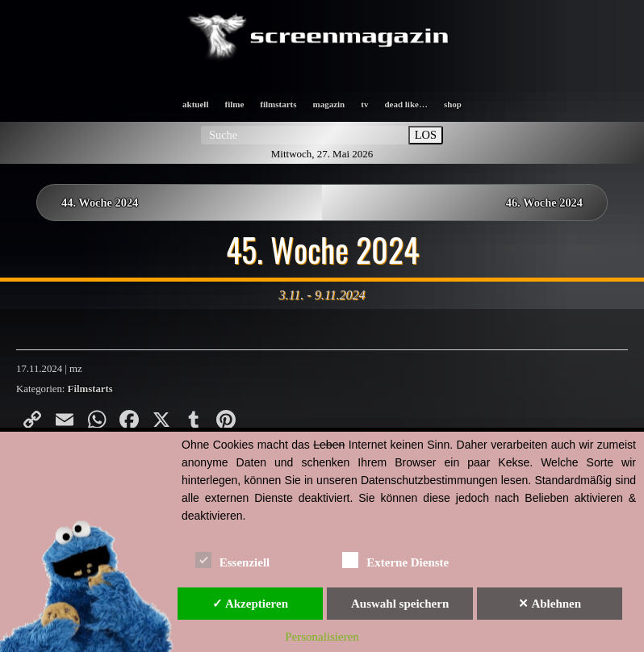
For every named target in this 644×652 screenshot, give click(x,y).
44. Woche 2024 (100, 203)
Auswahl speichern (400, 604)
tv (364, 104)
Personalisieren (322, 637)
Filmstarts (90, 389)
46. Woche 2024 (544, 203)
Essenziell (233, 560)
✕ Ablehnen (550, 604)
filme (234, 104)
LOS (426, 135)
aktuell (195, 104)
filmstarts (278, 104)
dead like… (406, 104)
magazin (329, 104)
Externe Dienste (395, 560)
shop (453, 104)
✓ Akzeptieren (250, 604)
